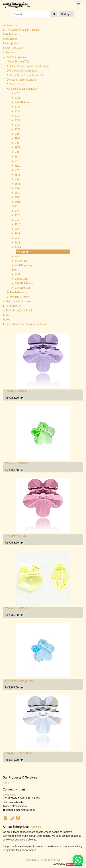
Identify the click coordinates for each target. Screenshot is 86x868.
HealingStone (11, 43)
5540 (17, 179)
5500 (17, 152)
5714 (17, 225)
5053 (17, 120)
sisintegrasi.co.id (74, 864)
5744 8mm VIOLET (16, 391)
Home (6, 783)
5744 (18, 247)
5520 (17, 166)
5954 (17, 274)
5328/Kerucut (22, 288)
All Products (10, 25)
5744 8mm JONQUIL (17, 608)
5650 (17, 220)
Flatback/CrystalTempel (23, 71)
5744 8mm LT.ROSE (16, 536)
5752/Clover (21, 261)
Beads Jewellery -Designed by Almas (26, 324)
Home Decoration (13, 48)
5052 (17, 116)
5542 (17, 188)
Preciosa (11, 53)
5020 (17, 93)
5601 (17, 202)
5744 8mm (22, 252)
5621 (15, 206)
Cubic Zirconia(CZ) (18, 62)
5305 (17, 139)
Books (7, 320)
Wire (8, 315)
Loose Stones (13, 306)
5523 (17, 170)
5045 (17, 107)
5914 (15, 270)
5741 (17, 234)
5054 (17, 125)
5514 (17, 157)
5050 (17, 111)
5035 (17, 98)
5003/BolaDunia (23, 283)
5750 (17, 256)
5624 (17, 211)
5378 (17, 148)
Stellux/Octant (18, 84)
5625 (17, 215)
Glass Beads (10, 39)
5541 (17, 184)
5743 (17, 243)
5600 (17, 197)
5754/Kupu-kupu (24, 265)
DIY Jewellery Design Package (23, 30)
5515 (17, 161)
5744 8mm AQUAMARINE (20, 681)
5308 (17, 143)
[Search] (54, 14)
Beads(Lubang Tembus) (24, 89)
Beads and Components (19, 301)
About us (36, 827)
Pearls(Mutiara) (19, 292)
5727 (17, 229)
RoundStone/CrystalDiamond (26, 75)
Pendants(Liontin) (20, 297)
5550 (17, 193)
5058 (17, 129)
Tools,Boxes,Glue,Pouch (19, 311)
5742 (17, 238)
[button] (67, 14)
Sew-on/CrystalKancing (23, 80)
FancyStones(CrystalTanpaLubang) (30, 66)
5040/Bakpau (22, 102)
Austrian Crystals (16, 57)
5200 (17, 134)
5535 (17, 175)
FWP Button (10, 34)
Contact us (9, 795)
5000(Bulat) (21, 279)
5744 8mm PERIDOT (17, 464)
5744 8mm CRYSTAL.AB (19, 753)
